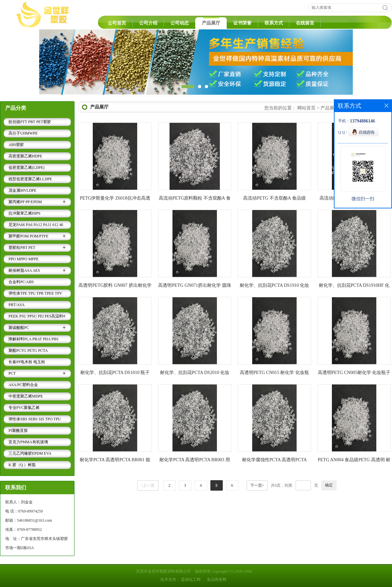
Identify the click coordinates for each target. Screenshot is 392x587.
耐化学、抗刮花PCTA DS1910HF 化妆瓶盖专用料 (354, 287)
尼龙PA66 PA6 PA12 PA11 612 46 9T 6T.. (36, 226)
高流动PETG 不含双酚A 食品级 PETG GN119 (274, 199)
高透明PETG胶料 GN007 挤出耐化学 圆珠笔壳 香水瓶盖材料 (115, 287)
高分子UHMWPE (23, 133)
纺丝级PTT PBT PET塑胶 (30, 122)
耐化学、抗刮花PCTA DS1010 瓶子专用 (115, 374)
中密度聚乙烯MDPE (26, 396)
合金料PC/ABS (21, 282)
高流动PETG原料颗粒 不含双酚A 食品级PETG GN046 (195, 199)
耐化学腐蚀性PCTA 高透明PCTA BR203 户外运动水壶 (274, 461)
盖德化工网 (191, 579)
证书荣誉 (242, 23)
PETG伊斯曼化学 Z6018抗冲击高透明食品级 (115, 199)
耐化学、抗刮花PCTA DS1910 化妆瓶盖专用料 (275, 287)
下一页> (257, 485)
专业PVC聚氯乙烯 (24, 408)
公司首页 (117, 23)
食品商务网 (217, 579)
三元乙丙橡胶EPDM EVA (30, 453)
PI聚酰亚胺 (18, 431)
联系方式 (274, 23)
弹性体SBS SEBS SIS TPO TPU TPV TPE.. (35, 420)
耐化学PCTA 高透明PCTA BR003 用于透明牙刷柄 (195, 461)
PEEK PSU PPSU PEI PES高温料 (36, 316)
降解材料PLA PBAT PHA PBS (33, 339)
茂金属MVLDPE (22, 190)
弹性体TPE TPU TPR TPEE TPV (35, 293)
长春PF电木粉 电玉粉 (27, 362)
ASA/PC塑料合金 (23, 385)
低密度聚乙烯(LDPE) (26, 168)
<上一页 (148, 485)
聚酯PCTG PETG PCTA (28, 351)
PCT (12, 373)
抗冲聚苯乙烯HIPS (24, 213)
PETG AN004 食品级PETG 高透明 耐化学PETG (354, 461)
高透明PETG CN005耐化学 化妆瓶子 (354, 373)
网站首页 (306, 108)
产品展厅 (211, 23)
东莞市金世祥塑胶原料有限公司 (163, 571)
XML (248, 571)
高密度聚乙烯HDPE (25, 156)
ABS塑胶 (16, 145)
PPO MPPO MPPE (24, 259)
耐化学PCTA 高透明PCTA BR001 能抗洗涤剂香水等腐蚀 (115, 461)
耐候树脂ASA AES (24, 270)
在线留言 (305, 23)
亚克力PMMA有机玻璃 (28, 442)
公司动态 (180, 23)
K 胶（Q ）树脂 (22, 465)
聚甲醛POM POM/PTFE (28, 236)
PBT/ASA (16, 305)
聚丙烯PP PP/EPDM (25, 202)
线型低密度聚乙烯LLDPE (30, 179)
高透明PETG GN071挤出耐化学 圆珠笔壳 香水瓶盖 (195, 287)
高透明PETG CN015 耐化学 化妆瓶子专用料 (274, 374)
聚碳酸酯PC (19, 328)
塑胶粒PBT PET (22, 248)
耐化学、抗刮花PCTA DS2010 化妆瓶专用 (195, 374)
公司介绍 (148, 23)
